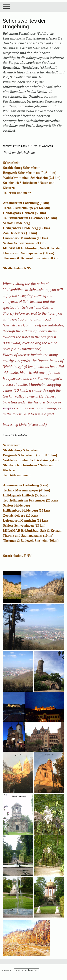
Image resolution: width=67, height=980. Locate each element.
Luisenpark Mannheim (20, 238)
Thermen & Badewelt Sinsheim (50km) (31, 541)
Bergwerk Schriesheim (20, 173)
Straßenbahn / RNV (18, 268)
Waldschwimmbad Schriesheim (25, 178)
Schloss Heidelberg (17, 223)
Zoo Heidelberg (14, 233)
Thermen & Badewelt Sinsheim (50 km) (31, 258)
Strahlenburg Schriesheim (22, 168)
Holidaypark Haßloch (19, 213)
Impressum (7, 970)
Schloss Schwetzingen (19, 243)
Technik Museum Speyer (21, 208)
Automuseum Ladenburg (21, 203)
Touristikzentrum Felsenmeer (24, 218)
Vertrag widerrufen (27, 970)
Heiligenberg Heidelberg (20, 228)
